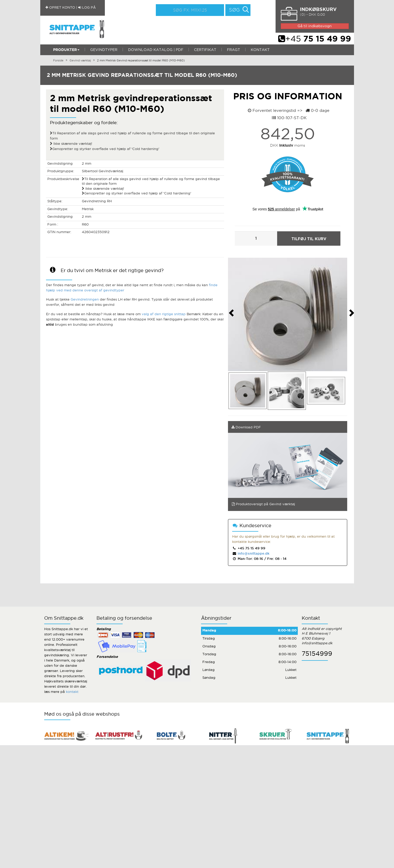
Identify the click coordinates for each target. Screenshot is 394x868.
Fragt (233, 50)
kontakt (72, 692)
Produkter (66, 50)
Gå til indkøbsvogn (315, 26)
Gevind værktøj (80, 61)
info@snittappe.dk (253, 554)
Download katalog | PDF (156, 50)
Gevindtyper (104, 50)
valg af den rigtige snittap (164, 314)
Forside (58, 61)
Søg (234, 10)
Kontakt (260, 50)
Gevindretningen (85, 300)
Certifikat (205, 50)
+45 (315, 39)
